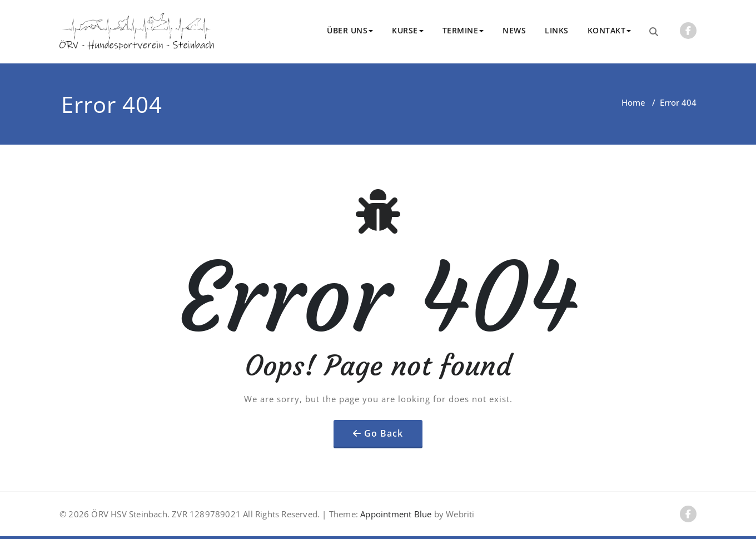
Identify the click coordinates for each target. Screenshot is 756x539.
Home (633, 102)
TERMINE (463, 30)
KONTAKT (610, 30)
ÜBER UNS (350, 30)
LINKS (557, 30)
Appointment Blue (395, 514)
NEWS (514, 30)
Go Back (384, 433)
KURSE (408, 30)
